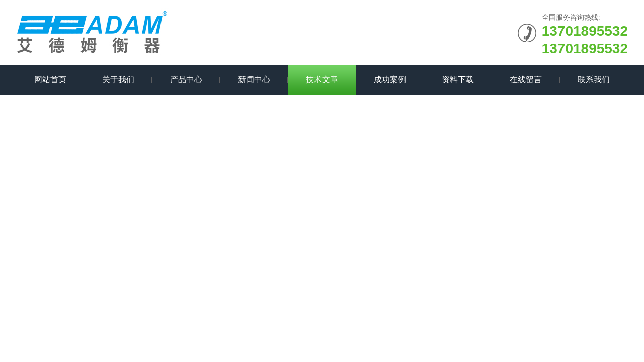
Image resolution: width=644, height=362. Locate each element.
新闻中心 (254, 80)
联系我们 (594, 80)
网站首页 (50, 80)
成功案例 (390, 80)
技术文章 (322, 80)
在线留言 (526, 80)
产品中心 (186, 80)
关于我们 (118, 80)
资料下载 (458, 80)
